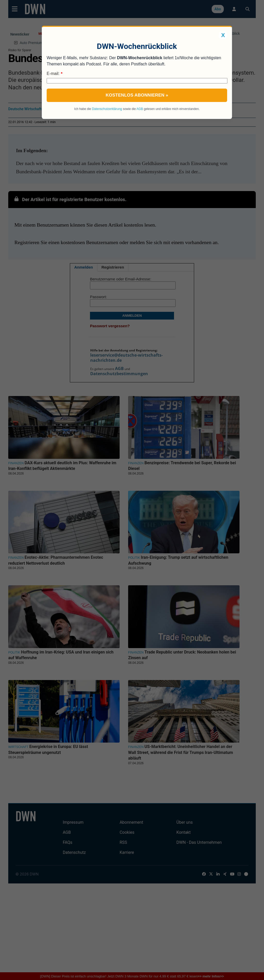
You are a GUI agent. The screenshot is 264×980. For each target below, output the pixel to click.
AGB (140, 109)
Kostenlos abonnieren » (137, 95)
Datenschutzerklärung (107, 109)
